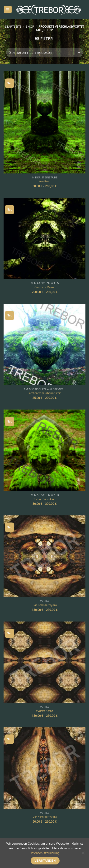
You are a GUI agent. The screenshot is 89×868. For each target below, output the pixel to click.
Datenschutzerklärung (44, 853)
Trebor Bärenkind (44, 499)
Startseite (13, 26)
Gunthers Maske (44, 287)
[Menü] (8, 10)
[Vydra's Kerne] (44, 662)
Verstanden (45, 861)
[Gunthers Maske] (44, 239)
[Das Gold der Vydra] (44, 556)
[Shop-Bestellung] (44, 52)
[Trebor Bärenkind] (44, 450)
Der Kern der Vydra (45, 817)
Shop (30, 26)
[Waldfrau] (44, 122)
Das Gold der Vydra (45, 605)
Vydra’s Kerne (45, 711)
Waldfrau (45, 181)
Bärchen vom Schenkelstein (44, 393)
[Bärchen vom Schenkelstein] (44, 344)
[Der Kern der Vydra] (44, 768)
